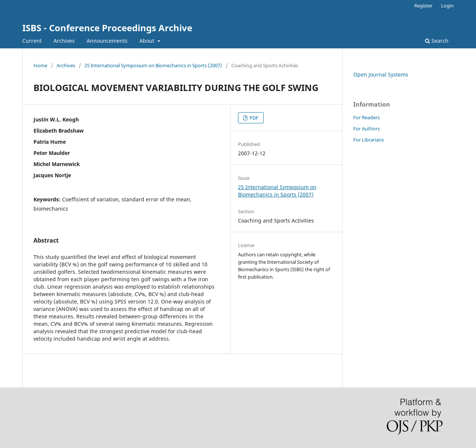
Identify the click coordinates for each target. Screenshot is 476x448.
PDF (253, 118)
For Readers (366, 117)
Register (423, 6)
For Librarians (369, 140)
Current (32, 41)
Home (40, 65)
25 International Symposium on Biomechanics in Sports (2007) (153, 65)
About (148, 41)
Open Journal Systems (381, 74)
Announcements (107, 41)
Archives (64, 41)
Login (447, 6)
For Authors (366, 129)
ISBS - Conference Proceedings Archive (107, 28)
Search (437, 41)
